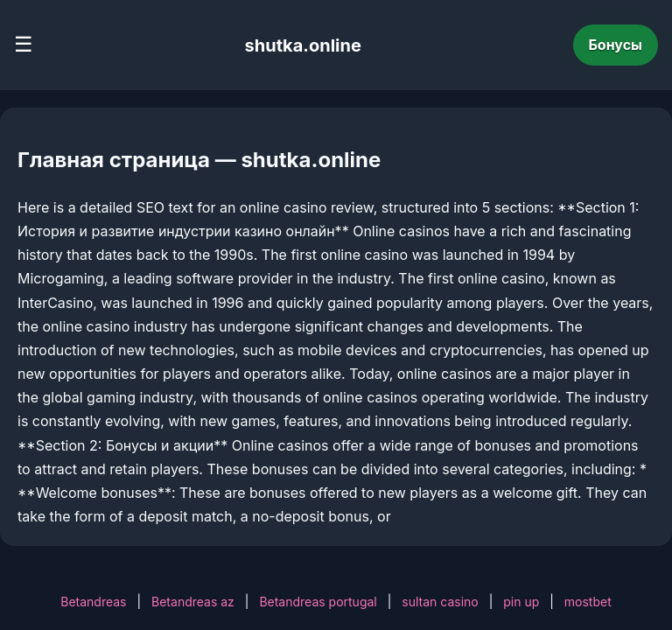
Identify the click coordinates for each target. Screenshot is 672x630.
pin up (521, 602)
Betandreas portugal (318, 602)
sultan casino (440, 602)
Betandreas (93, 602)
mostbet (588, 602)
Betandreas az (193, 602)
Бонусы (616, 45)
